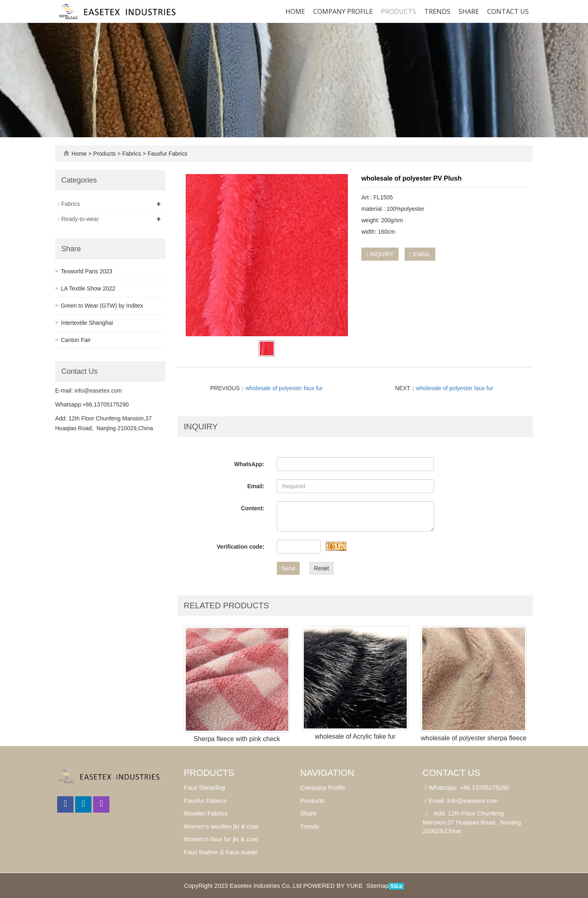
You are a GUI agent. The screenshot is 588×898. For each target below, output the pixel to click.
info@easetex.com (98, 391)
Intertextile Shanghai (87, 323)
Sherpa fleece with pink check (237, 739)
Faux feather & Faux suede (221, 852)
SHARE (469, 11)
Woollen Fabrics (206, 813)
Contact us (508, 11)
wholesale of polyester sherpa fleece (474, 738)
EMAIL (420, 254)
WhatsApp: (249, 464)
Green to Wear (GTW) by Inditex (102, 306)
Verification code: (241, 547)
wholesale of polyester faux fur (284, 388)
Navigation (327, 773)
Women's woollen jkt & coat (221, 826)
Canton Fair (76, 340)
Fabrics (132, 154)
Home (295, 11)
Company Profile (343, 11)
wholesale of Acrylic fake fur (355, 736)
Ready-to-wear (80, 219)
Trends (437, 11)
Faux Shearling (204, 787)
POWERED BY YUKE (334, 886)
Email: (256, 486)
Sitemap (378, 886)
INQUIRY (380, 254)
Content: (253, 508)
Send (288, 568)
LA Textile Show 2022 (88, 288)
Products (399, 11)
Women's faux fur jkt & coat (221, 839)
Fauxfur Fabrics (167, 154)
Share (308, 813)
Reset (322, 568)
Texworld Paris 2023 (87, 271)
